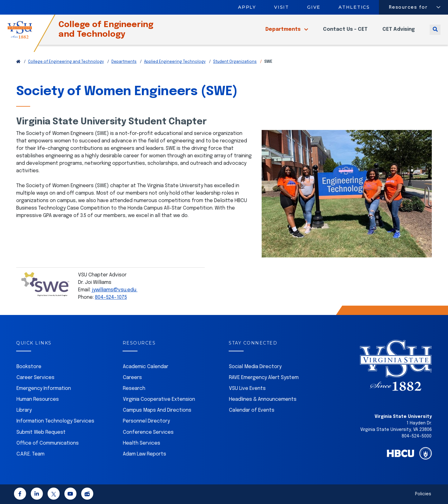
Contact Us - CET (345, 33)
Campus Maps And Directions (157, 410)
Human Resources (38, 399)
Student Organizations (235, 62)
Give (314, 7)
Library (24, 410)
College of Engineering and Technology (116, 33)
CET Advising (399, 33)
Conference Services (148, 432)
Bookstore (29, 367)
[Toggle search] (435, 33)
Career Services (35, 378)
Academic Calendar (146, 367)
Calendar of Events (252, 410)
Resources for (408, 7)
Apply (247, 7)
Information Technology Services (55, 421)
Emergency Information (44, 388)
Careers (132, 378)
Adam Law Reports (145, 454)
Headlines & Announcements (263, 399)
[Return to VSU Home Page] (18, 62)
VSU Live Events (247, 388)
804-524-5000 (417, 436)
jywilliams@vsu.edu (115, 290)
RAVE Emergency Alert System (264, 378)
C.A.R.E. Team (30, 454)
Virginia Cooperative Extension (159, 399)
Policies (423, 494)
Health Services (142, 443)
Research (134, 388)
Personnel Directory (146, 421)
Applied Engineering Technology (175, 62)
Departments (284, 33)
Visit (282, 7)
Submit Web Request (41, 432)
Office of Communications (48, 443)
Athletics (355, 7)
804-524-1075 (111, 297)
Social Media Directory (255, 367)
